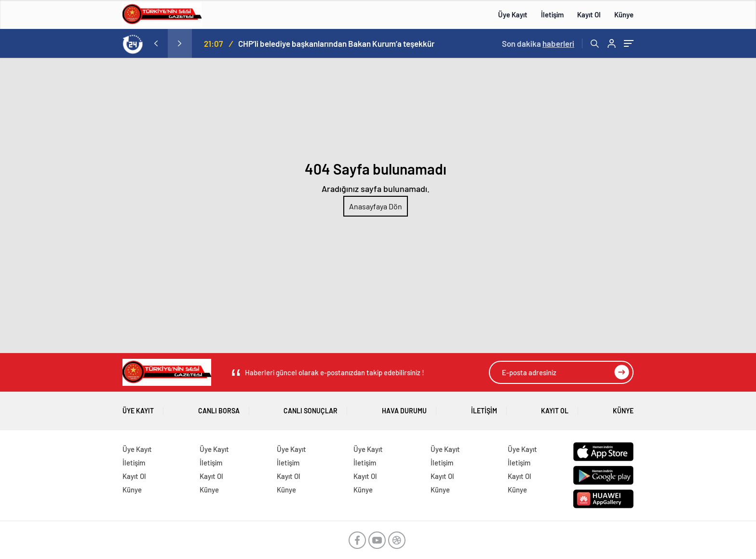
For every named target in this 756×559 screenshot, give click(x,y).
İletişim (552, 14)
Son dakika (538, 43)
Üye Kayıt (513, 14)
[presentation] (156, 43)
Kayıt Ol (589, 14)
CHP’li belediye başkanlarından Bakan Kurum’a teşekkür (336, 43)
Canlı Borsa (219, 407)
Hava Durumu (404, 407)
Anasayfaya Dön (376, 206)
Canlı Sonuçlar (310, 407)
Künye (624, 14)
